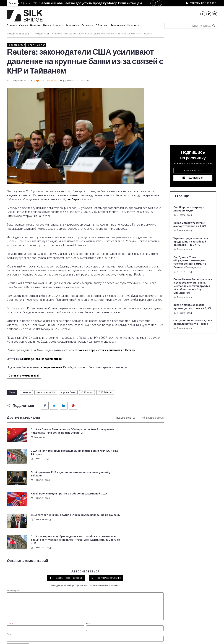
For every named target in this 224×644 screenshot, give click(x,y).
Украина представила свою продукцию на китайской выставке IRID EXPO (191, 242)
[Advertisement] (193, 86)
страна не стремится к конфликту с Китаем (105, 350)
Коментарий (13, 526)
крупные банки (68, 392)
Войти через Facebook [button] (69, 513)
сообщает (74, 199)
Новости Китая (42, 34)
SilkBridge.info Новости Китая (41, 359)
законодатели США (46, 392)
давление (26, 392)
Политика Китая (36, 45)
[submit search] (214, 26)
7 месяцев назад (40, 479)
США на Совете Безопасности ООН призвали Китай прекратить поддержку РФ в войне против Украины (56, 433)
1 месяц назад (120, 437)
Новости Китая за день (18, 34)
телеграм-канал (51, 367)
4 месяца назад (40, 458)
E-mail (90, 559)
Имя (10, 559)
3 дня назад (38, 440)
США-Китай (87, 392)
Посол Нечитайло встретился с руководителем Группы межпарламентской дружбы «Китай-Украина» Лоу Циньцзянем (193, 286)
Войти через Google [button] (109, 513)
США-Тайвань (105, 392)
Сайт (9, 569)
